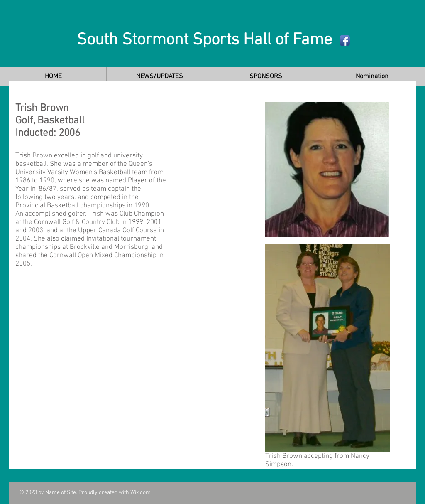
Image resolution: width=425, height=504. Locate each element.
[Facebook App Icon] (345, 41)
